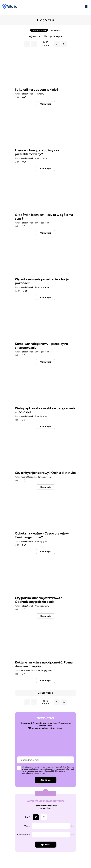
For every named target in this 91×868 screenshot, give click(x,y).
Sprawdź (45, 844)
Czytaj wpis (46, 104)
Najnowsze (34, 36)
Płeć (28, 817)
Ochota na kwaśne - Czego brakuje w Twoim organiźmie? (42, 535)
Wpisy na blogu (39, 30)
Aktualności (56, 30)
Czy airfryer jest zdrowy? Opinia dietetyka (45, 473)
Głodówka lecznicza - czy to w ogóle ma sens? (44, 217)
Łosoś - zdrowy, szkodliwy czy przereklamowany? (37, 152)
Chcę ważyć (24, 835)
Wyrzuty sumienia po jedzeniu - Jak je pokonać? (42, 281)
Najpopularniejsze (53, 36)
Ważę (27, 826)
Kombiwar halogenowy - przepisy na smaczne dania (41, 346)
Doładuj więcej (46, 693)
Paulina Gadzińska (29, 477)
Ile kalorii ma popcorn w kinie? (37, 89)
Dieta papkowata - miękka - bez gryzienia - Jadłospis (45, 410)
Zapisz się (46, 780)
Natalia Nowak (27, 94)
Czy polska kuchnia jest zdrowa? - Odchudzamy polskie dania (40, 600)
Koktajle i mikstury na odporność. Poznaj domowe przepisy (44, 664)
